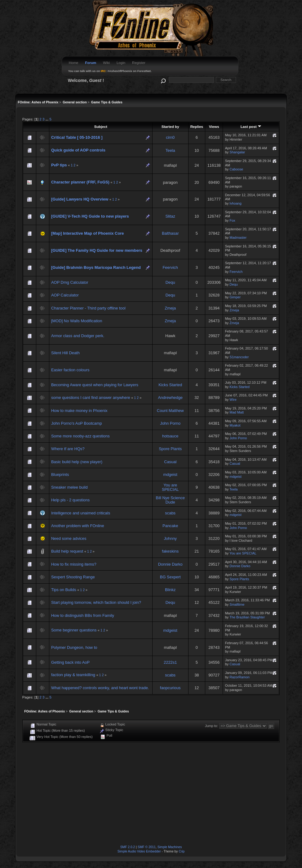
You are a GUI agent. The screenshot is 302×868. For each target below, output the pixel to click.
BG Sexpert (170, 577)
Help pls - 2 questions (70, 500)
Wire (233, 400)
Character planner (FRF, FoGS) (80, 182)
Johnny (170, 538)
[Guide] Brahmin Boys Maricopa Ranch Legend (96, 267)
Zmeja (170, 308)
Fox (232, 220)
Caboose (236, 169)
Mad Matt (237, 412)
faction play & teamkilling (73, 675)
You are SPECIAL (170, 487)
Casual (170, 462)
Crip (182, 851)
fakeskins (170, 551)
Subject (101, 127)
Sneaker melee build (69, 487)
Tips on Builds (64, 590)
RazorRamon (240, 677)
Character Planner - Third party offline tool (88, 308)
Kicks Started (170, 385)
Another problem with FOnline (78, 526)
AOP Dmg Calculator (70, 282)
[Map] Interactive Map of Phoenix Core (88, 233)
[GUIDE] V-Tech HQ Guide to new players (90, 216)
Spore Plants (170, 449)
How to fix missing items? (74, 564)
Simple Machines (170, 847)
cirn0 (170, 137)
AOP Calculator (65, 295)
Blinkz (170, 590)
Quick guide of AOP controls (78, 150)
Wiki (106, 63)
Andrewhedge (170, 398)
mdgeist (170, 475)
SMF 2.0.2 (128, 847)
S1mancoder (239, 357)
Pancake (170, 526)
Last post (251, 127)
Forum (91, 63)
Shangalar (237, 152)
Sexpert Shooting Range (73, 577)
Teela (170, 150)
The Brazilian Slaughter (247, 617)
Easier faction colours (70, 370)
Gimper (235, 297)
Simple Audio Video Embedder (139, 851)
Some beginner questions (74, 630)
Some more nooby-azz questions (80, 436)
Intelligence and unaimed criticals (81, 513)
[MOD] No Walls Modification (77, 321)
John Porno (170, 423)
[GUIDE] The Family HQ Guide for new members (97, 250)
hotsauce (170, 436)
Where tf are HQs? (68, 449)
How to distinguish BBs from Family (83, 615)
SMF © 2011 (147, 847)
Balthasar (170, 233)
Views (214, 127)
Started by (170, 127)
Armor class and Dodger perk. (78, 336)
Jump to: (211, 726)
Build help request (67, 551)
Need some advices (69, 538)
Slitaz (170, 216)
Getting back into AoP (70, 662)
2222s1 (170, 662)
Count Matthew (170, 411)
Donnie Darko (170, 564)
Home (74, 63)
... (48, 119)
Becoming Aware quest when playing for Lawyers (95, 385)
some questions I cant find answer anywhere (91, 398)
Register (139, 63)
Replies (197, 127)
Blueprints (60, 475)
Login (121, 63)
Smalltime (237, 604)
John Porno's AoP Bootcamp (77, 423)
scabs (170, 513)
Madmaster (238, 237)
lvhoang (235, 203)
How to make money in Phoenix (79, 411)
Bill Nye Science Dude (170, 500)
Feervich (170, 267)
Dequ (170, 282)
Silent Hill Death (65, 353)
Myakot (235, 425)
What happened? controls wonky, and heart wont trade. (100, 688)
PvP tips (59, 165)
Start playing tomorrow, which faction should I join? (96, 602)
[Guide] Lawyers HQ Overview (80, 199)
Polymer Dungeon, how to (74, 647)
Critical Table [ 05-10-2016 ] (77, 137)
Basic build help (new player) (77, 462)
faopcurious (170, 688)
